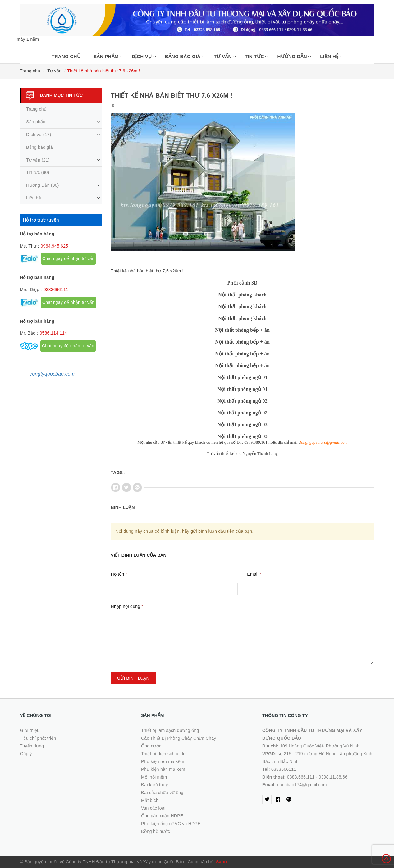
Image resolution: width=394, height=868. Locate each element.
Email (254, 574)
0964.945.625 (55, 246)
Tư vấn (225, 56)
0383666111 (56, 290)
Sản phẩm (108, 56)
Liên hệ (331, 56)
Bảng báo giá (185, 56)
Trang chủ (68, 56)
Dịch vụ (144, 56)
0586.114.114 (53, 333)
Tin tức (257, 56)
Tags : (118, 473)
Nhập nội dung (127, 606)
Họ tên (119, 574)
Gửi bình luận (133, 678)
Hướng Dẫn (294, 56)
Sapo (221, 862)
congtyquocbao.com (52, 374)
